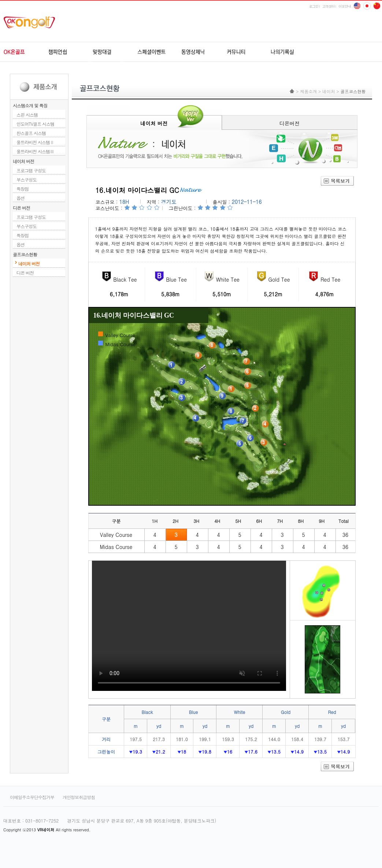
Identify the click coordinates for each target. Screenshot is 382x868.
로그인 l (314, 6)
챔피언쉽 (66, 52)
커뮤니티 (235, 52)
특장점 (23, 189)
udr (331, 52)
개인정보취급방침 (79, 797)
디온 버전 (21, 208)
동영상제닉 (193, 52)
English (357, 6)
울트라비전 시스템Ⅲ (35, 151)
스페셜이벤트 (151, 52)
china (367, 6)
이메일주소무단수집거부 (32, 797)
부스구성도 (27, 180)
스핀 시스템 (27, 115)
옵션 (21, 198)
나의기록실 (277, 52)
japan (377, 6)
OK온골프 (24, 52)
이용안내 (345, 6)
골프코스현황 (25, 254)
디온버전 (290, 123)
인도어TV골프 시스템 (35, 124)
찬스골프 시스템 (31, 133)
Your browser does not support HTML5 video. (189, 626)
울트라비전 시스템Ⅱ (35, 142)
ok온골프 (32, 22)
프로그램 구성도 (31, 170)
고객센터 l (329, 6)
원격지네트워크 (109, 52)
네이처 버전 (23, 161)
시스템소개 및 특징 (30, 105)
